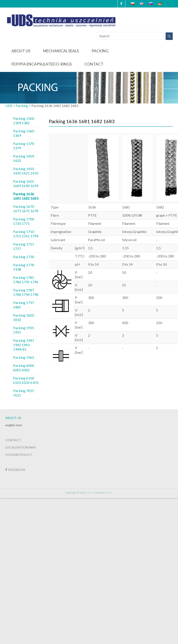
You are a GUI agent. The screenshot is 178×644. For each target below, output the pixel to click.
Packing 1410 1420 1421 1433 (26, 171)
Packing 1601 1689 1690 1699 (26, 183)
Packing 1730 (24, 257)
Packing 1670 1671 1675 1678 (26, 209)
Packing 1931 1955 (24, 330)
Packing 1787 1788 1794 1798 (26, 292)
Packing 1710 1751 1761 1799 (26, 234)
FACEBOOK (15, 470)
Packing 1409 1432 (24, 158)
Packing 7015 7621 (24, 393)
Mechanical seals (61, 51)
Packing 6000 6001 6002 (24, 368)
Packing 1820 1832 (24, 317)
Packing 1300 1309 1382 (24, 121)
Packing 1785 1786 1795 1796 (26, 280)
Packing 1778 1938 (24, 267)
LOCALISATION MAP (21, 447)
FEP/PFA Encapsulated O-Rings (42, 64)
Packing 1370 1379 (24, 146)
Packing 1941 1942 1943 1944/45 (24, 345)
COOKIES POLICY (19, 455)
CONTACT (13, 440)
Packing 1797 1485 (24, 305)
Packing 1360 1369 (24, 133)
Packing (100, 51)
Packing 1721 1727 (24, 246)
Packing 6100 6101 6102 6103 (26, 380)
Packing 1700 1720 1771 (24, 221)
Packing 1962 (24, 357)
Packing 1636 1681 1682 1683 (26, 196)
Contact (94, 64)
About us (21, 51)
